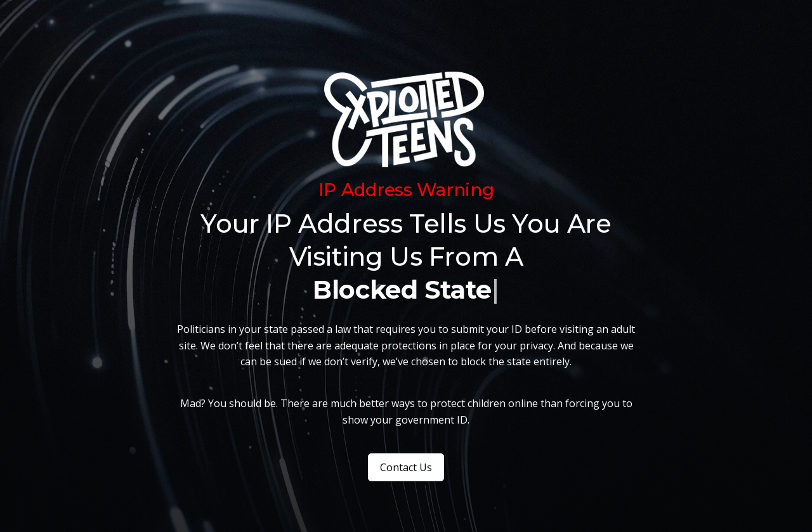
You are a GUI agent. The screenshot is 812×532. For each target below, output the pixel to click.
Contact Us (406, 467)
